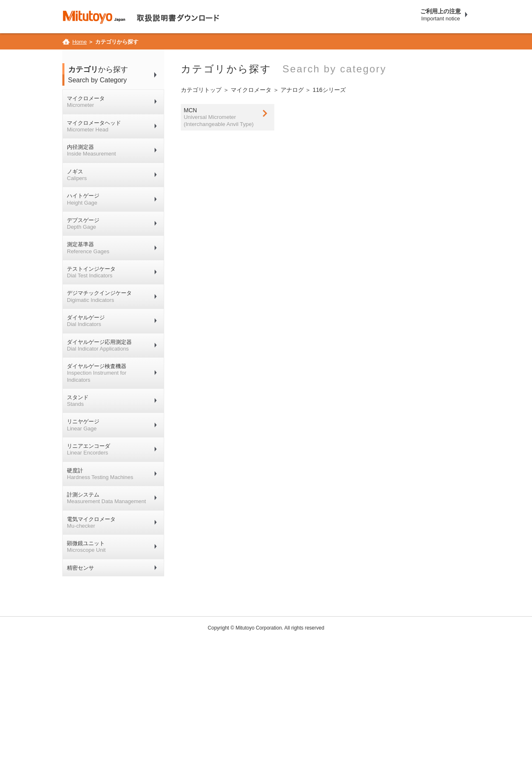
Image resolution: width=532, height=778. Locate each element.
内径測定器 (91, 150)
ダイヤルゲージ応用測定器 (99, 345)
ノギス (77, 175)
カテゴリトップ (201, 90)
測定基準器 (88, 248)
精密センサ (80, 568)
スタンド (78, 401)
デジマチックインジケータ (99, 296)
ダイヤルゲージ (86, 321)
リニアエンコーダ (89, 449)
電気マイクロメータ (91, 522)
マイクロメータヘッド (94, 126)
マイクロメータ (86, 102)
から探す (116, 75)
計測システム (106, 498)
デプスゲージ (83, 224)
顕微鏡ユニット (86, 547)
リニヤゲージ (83, 425)
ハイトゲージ (83, 199)
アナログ (292, 90)
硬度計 (100, 474)
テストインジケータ (91, 272)
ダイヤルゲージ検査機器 (97, 373)
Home (80, 42)
